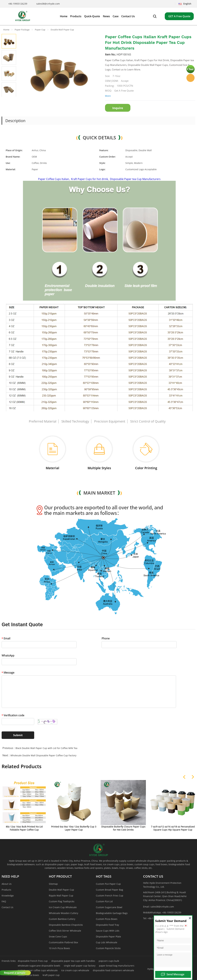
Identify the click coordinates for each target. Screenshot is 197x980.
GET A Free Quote (179, 16)
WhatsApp (8, 656)
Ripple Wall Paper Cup (61, 896)
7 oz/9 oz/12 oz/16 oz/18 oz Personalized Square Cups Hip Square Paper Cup (173, 828)
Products (6, 890)
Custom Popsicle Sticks (108, 948)
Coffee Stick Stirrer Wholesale (65, 931)
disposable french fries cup (33, 961)
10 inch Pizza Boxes (59, 948)
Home (6, 30)
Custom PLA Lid (104, 901)
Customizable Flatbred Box (63, 942)
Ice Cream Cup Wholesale (63, 907)
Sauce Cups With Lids (108, 931)
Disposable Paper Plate (108, 937)
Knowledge (8, 896)
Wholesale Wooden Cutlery (63, 913)
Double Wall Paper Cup (62, 30)
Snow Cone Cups (58, 937)
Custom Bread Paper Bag (109, 890)
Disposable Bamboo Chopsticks (66, 925)
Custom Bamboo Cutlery (62, 919)
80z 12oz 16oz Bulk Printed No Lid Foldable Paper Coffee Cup (24, 828)
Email (6, 638)
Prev (5, 101)
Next (13, 101)
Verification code (13, 715)
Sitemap (53, 884)
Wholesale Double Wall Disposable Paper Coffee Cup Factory (43, 755)
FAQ (4, 901)
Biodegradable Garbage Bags (112, 913)
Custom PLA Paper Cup (108, 884)
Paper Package (22, 30)
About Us (7, 884)
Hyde (190, 78)
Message (8, 673)
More (108, 96)
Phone (106, 638)
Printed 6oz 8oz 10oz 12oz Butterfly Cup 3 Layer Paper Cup (74, 828)
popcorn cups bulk (109, 961)
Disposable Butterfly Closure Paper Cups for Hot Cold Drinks (123, 828)
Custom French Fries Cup (110, 896)
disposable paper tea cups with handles (73, 961)
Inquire (118, 108)
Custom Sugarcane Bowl (109, 907)
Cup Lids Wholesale (107, 942)
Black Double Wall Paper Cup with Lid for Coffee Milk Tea (46, 748)
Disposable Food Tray (107, 925)
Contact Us (7, 907)
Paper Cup (40, 30)
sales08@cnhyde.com (48, 4)
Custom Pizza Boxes (107, 919)
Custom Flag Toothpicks (62, 901)
